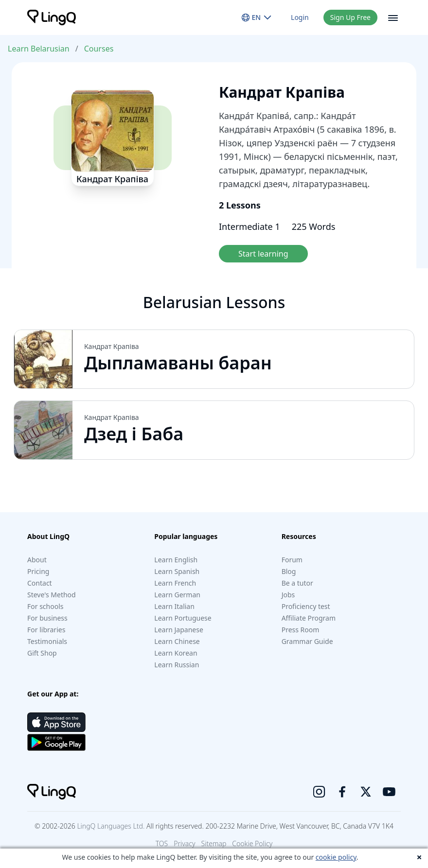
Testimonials (47, 641)
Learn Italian (174, 606)
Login (300, 17)
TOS (162, 843)
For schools (45, 606)
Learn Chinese (177, 641)
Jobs (288, 595)
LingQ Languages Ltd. (111, 826)
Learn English (176, 560)
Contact (40, 583)
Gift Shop (42, 653)
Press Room (301, 630)
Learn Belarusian (39, 49)
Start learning (263, 254)
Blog (289, 571)
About (37, 560)
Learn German (177, 595)
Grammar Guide (307, 641)
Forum (292, 560)
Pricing (38, 571)
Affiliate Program (309, 618)
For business (47, 618)
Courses (99, 49)
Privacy (184, 843)
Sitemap (214, 843)
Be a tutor (297, 583)
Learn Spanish (177, 571)
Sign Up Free (350, 17)
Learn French (175, 583)
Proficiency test (306, 606)
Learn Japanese (178, 630)
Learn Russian (177, 665)
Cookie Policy (252, 843)
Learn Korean (176, 653)
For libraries (46, 630)
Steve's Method (52, 595)
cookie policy (336, 857)
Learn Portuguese (183, 618)
